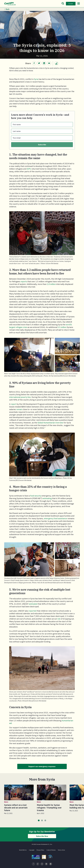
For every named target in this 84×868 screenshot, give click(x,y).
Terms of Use (61, 851)
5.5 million (62, 327)
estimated (33, 604)
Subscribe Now (42, 837)
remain (19, 409)
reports (24, 282)
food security (36, 496)
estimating (47, 498)
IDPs (29, 169)
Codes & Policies (51, 851)
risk (59, 619)
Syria (36, 79)
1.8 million (51, 284)
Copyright (32, 851)
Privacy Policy (40, 851)
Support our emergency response (42, 767)
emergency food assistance (55, 519)
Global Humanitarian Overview (50, 423)
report (14, 404)
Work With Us (23, 851)
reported (33, 611)
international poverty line (20, 397)
